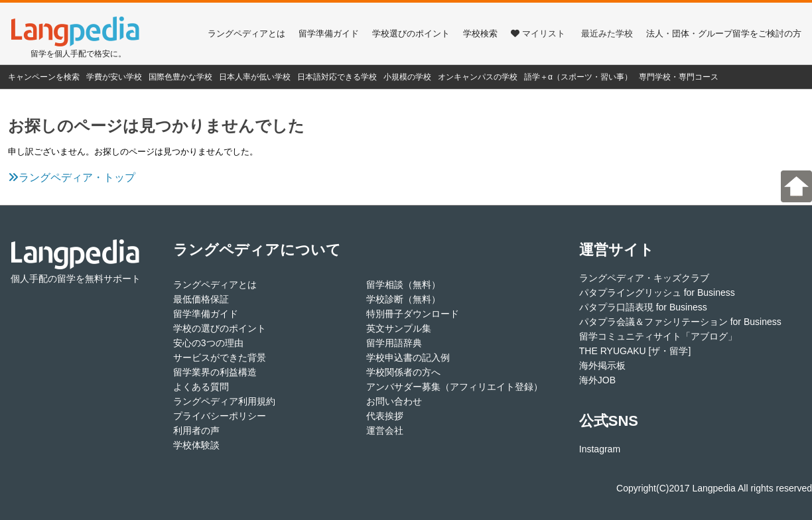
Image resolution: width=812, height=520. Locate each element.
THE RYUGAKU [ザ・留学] (635, 351)
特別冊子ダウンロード (413, 314)
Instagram (600, 449)
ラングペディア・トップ (72, 177)
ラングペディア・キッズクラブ (644, 278)
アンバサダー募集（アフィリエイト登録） (454, 387)
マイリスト (538, 33)
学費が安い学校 (114, 77)
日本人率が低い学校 (255, 77)
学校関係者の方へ (403, 372)
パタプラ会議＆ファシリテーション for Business (680, 322)
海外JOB (597, 380)
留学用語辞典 (394, 343)
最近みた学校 (607, 33)
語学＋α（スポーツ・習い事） (578, 77)
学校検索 (480, 33)
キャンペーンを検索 (44, 77)
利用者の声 (196, 430)
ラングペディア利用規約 (224, 401)
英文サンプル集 (399, 328)
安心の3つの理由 (208, 343)
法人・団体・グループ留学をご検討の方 (724, 33)
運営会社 (385, 430)
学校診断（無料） (403, 299)
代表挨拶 (385, 416)
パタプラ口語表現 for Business (643, 307)
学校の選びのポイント (220, 328)
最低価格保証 (201, 299)
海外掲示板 (602, 365)
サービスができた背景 (220, 357)
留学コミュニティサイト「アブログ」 (658, 336)
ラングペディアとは (246, 33)
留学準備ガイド (329, 33)
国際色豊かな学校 (180, 77)
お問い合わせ (394, 401)
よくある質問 (201, 387)
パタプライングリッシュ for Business (657, 292)
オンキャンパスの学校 (478, 77)
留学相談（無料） (403, 285)
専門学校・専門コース (679, 77)
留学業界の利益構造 (215, 372)
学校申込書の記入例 (408, 357)
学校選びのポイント (411, 33)
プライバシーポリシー (220, 416)
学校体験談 (196, 445)
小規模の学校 (407, 77)
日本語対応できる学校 (337, 77)
